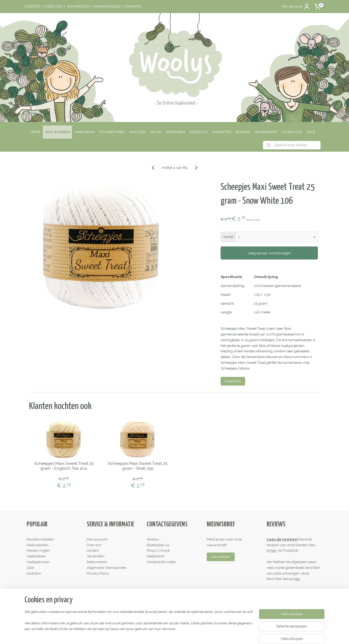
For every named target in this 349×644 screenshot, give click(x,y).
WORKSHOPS (266, 132)
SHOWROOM (78, 6)
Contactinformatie (161, 562)
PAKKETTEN (222, 132)
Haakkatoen (36, 556)
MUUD (156, 132)
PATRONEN (175, 132)
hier (273, 550)
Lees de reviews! (282, 539)
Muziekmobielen (40, 539)
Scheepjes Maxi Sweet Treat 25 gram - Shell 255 (137, 466)
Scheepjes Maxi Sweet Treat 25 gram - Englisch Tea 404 (64, 466)
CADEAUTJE (292, 132)
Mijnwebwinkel (228, 634)
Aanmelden (221, 557)
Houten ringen (38, 550)
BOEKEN (243, 132)
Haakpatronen (38, 562)
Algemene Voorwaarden (107, 568)
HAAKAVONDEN (107, 6)
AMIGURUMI (84, 132)
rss (162, 634)
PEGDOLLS (198, 132)
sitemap (152, 634)
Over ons (94, 545)
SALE (311, 132)
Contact (93, 550)
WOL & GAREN (57, 132)
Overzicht (233, 381)
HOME (35, 132)
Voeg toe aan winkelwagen (269, 253)
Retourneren (97, 562)
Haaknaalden (37, 545)
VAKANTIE (133, 6)
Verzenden (96, 556)
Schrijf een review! (284, 590)
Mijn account (296, 7)
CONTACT (32, 6)
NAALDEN (138, 132)
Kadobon (34, 573)
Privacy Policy (98, 573)
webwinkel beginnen (181, 634)
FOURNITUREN (112, 132)
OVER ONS (54, 6)
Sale (30, 568)
